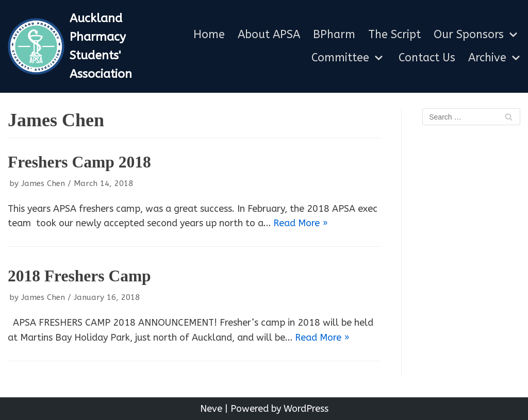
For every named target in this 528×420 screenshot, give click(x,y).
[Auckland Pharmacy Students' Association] (88, 46)
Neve (211, 409)
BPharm (334, 35)
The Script (394, 35)
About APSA (269, 35)
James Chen (43, 183)
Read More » (301, 223)
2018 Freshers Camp (79, 276)
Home (209, 35)
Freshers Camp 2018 (79, 162)
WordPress (306, 409)
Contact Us (427, 58)
